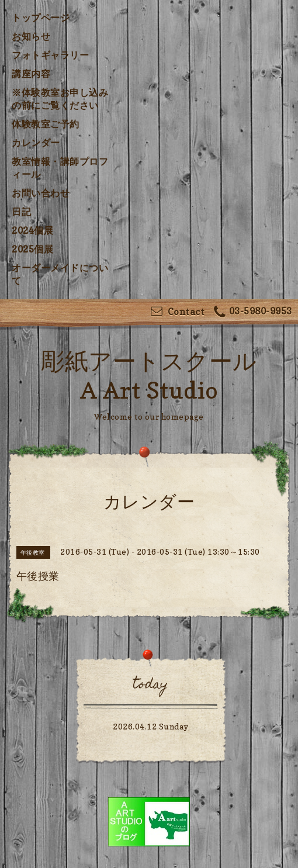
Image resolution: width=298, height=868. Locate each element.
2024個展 (32, 230)
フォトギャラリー (50, 55)
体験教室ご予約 (46, 124)
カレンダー (36, 143)
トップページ (41, 18)
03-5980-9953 (253, 312)
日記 (21, 212)
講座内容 (31, 74)
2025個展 (32, 249)
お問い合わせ (41, 193)
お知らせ (31, 36)
